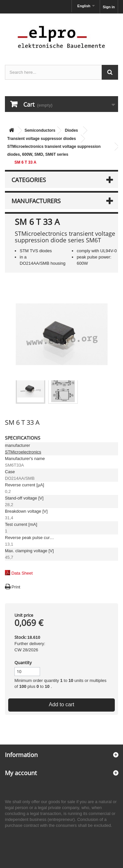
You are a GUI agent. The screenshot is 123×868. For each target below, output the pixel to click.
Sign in (109, 7)
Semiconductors (40, 130)
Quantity (23, 663)
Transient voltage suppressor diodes (41, 139)
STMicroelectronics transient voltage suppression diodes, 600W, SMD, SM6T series (54, 150)
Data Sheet (22, 573)
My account (21, 773)
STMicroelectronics (23, 452)
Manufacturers (36, 201)
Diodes (72, 130)
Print (16, 587)
